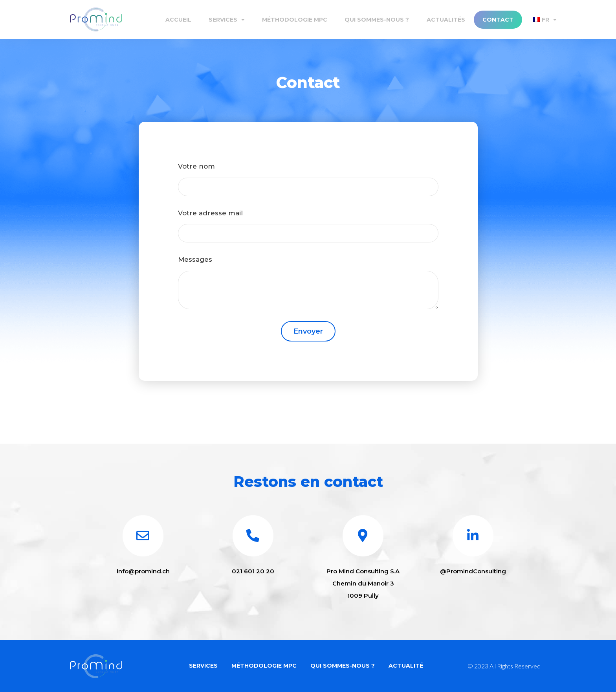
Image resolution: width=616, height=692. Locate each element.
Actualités (446, 20)
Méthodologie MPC (295, 20)
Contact (498, 20)
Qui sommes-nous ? (377, 20)
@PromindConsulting (473, 573)
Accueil (178, 20)
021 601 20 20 (253, 573)
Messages (195, 259)
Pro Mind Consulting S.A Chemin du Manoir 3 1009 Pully (363, 585)
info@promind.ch (143, 573)
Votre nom (196, 166)
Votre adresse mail (210, 213)
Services (227, 20)
